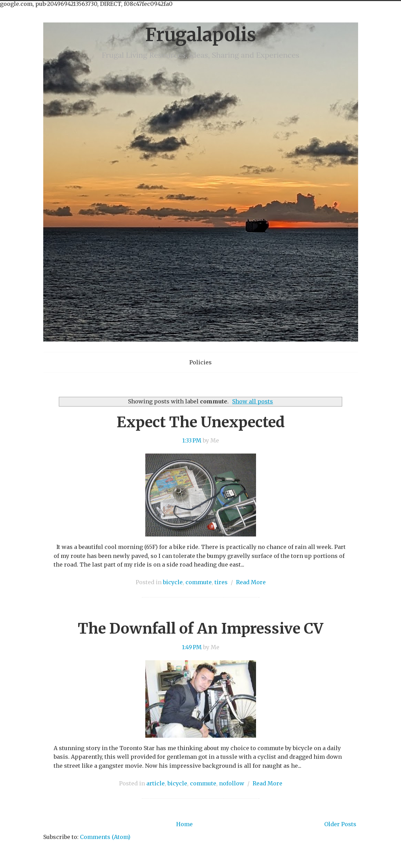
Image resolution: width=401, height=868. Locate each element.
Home (184, 824)
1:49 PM (192, 647)
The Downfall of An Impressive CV (200, 628)
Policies (200, 362)
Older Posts (340, 824)
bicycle (173, 582)
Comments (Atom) (105, 837)
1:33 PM (192, 440)
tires (221, 582)
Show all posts (253, 401)
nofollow (232, 783)
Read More (251, 582)
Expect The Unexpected (201, 422)
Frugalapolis (200, 35)
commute (199, 582)
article (156, 783)
